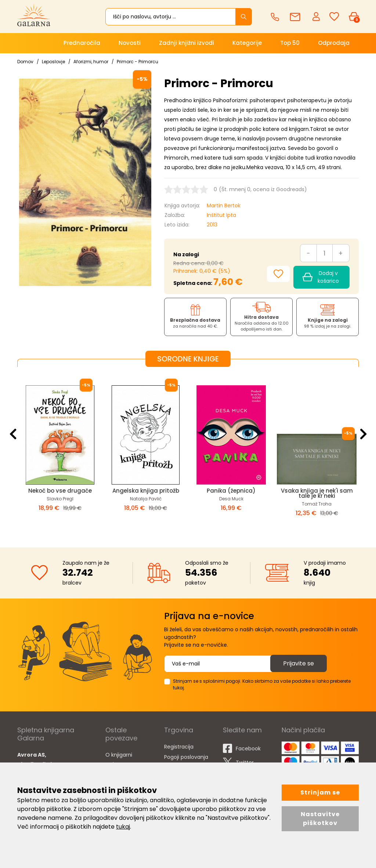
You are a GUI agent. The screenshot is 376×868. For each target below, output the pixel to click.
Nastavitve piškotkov (320, 819)
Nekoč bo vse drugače (60, 491)
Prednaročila (82, 43)
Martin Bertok (224, 206)
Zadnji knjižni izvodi (187, 43)
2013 (212, 225)
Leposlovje (53, 62)
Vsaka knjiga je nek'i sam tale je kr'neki (317, 493)
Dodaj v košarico (321, 277)
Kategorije (247, 43)
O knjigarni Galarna (119, 760)
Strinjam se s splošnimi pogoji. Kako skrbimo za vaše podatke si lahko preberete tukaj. (262, 684)
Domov (25, 62)
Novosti (130, 43)
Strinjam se (320, 792)
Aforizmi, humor (91, 62)
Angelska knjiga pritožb (146, 491)
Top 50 (290, 43)
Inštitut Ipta (221, 215)
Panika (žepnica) (231, 491)
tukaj (123, 827)
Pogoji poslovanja (186, 757)
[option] (60, 451)
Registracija (179, 747)
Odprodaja (334, 43)
